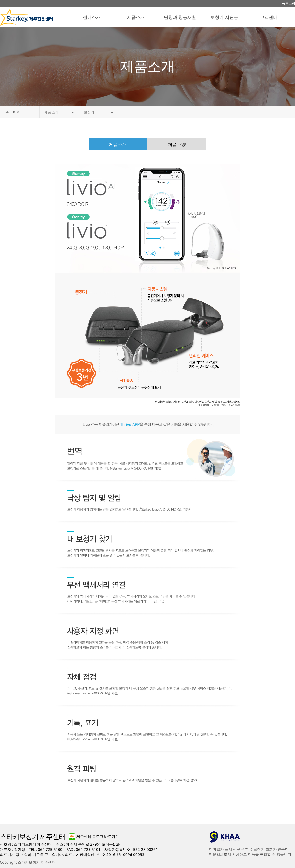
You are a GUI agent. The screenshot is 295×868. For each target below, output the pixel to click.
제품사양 (177, 144)
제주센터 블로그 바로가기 (94, 836)
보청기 (89, 112)
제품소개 (51, 112)
